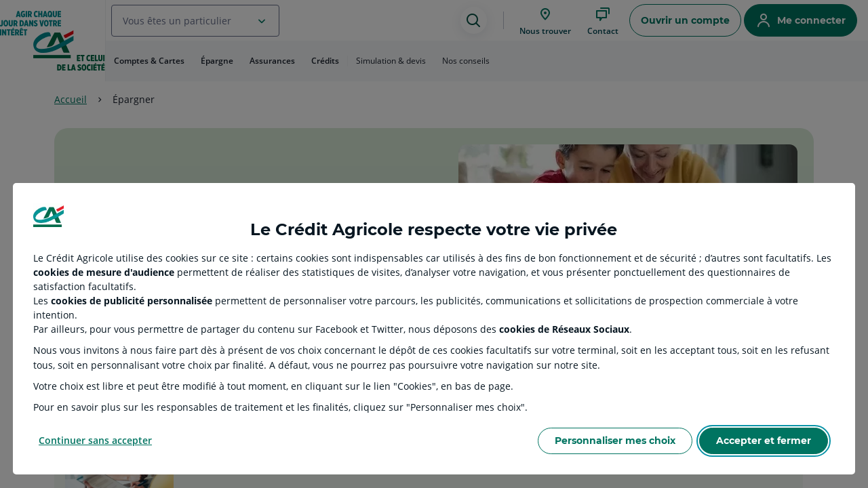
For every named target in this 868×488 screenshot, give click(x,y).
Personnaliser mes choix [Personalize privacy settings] (615, 441)
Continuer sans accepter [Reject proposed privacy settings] (95, 440)
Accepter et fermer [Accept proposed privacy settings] (764, 441)
